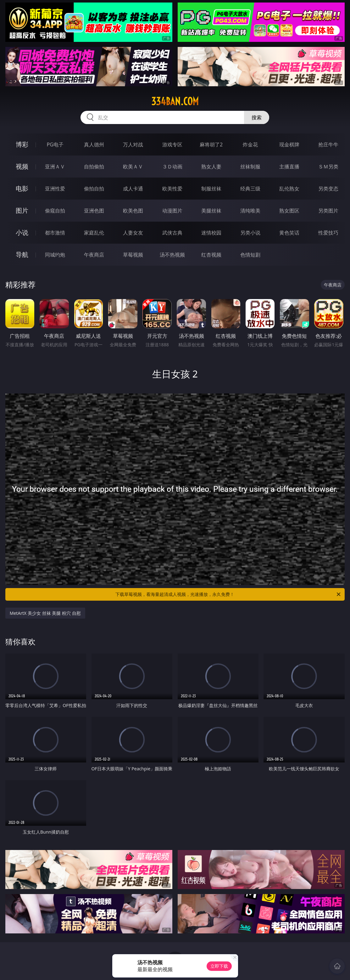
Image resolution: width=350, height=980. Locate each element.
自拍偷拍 (94, 167)
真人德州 (94, 144)
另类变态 (328, 189)
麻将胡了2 (211, 144)
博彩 (22, 144)
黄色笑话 (289, 233)
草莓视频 (133, 255)
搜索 (257, 117)
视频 (22, 166)
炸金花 (250, 144)
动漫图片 (172, 211)
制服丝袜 (211, 189)
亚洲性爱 (55, 189)
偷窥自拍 (55, 211)
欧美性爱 (172, 189)
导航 (22, 255)
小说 (22, 232)
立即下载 (219, 966)
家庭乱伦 (94, 233)
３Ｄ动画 (172, 167)
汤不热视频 (172, 255)
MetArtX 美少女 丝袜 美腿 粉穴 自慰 (45, 613)
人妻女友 (133, 233)
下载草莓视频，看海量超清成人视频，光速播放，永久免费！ (228, 594)
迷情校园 (211, 233)
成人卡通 (133, 189)
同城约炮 (55, 255)
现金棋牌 (289, 144)
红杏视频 (211, 255)
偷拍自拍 (94, 189)
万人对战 (133, 144)
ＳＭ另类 (328, 167)
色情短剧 (250, 255)
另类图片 (328, 211)
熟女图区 (289, 211)
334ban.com (175, 101)
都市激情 (55, 233)
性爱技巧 (328, 233)
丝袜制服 (250, 167)
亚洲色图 (94, 211)
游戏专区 (172, 144)
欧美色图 (133, 211)
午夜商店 (94, 255)
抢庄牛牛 (328, 144)
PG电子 (55, 144)
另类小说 (250, 233)
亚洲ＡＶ (55, 167)
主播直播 (289, 167)
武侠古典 (172, 233)
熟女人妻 (211, 167)
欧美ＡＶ (133, 167)
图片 (22, 210)
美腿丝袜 (211, 211)
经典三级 (250, 189)
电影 (22, 188)
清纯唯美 (250, 211)
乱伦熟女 (289, 189)
